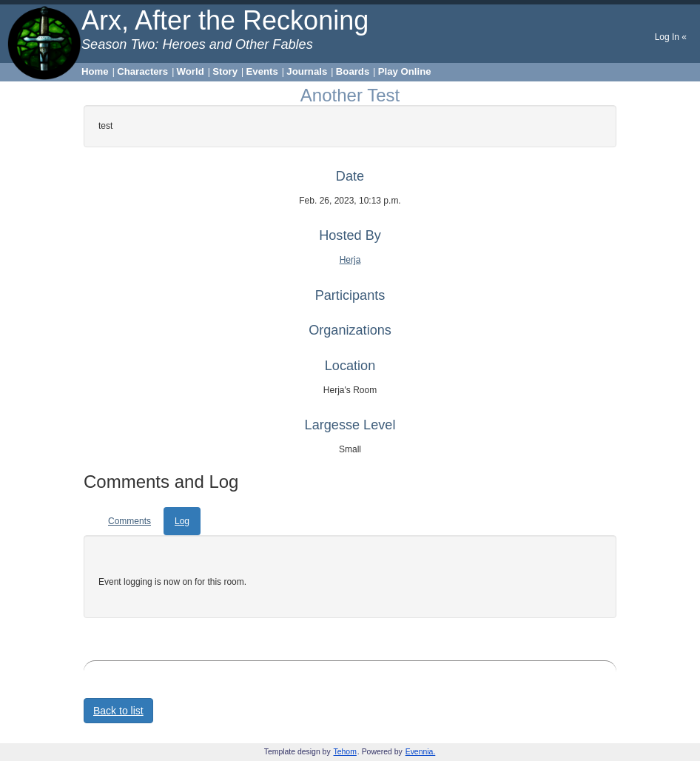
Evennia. (421, 752)
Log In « (671, 37)
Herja (350, 260)
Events (262, 71)
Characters (142, 71)
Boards (353, 71)
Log (182, 521)
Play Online (405, 71)
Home (95, 71)
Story (225, 71)
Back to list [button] (118, 711)
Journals (307, 71)
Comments (129, 521)
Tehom (345, 752)
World (191, 71)
